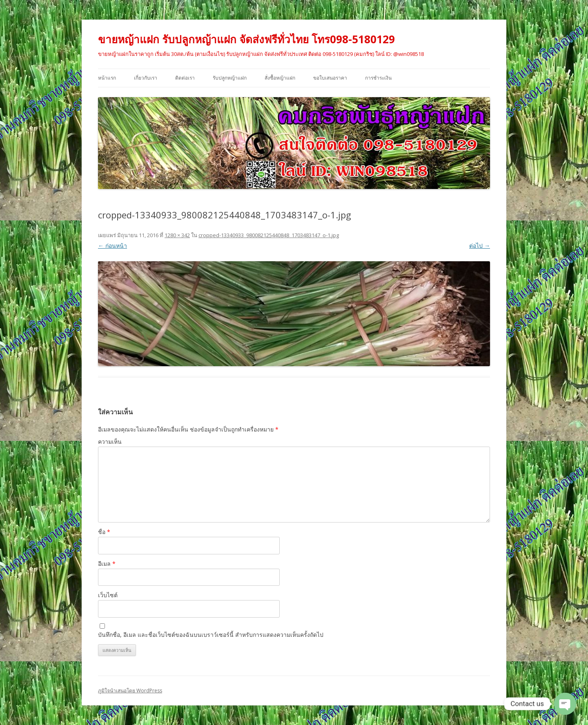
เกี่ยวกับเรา (146, 78)
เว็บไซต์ (108, 595)
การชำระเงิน (378, 78)
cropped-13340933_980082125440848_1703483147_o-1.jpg (269, 235)
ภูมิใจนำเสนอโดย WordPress (130, 691)
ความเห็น (110, 441)
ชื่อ (104, 532)
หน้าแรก (107, 78)
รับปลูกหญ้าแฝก (230, 78)
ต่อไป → (480, 246)
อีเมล (107, 564)
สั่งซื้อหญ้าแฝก (280, 78)
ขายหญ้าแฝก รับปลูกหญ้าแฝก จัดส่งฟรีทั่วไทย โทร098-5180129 (246, 39)
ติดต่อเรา (185, 78)
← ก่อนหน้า (112, 246)
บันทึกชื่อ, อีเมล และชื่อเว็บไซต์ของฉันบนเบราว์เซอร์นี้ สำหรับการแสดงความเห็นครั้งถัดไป (211, 635)
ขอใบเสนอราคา (330, 78)
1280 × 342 (177, 235)
